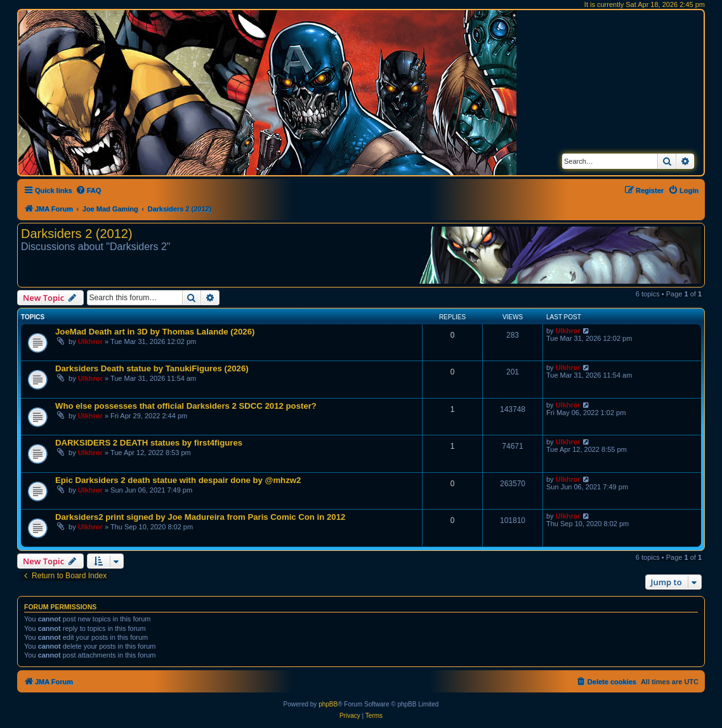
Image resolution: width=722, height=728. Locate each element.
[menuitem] (89, 190)
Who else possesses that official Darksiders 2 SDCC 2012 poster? (186, 406)
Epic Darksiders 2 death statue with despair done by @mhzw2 (178, 480)
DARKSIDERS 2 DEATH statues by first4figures (149, 443)
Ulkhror (90, 341)
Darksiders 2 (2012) (77, 234)
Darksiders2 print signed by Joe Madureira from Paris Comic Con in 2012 (200, 517)
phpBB (328, 704)
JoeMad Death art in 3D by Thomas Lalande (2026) (155, 332)
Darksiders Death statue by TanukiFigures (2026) (152, 368)
